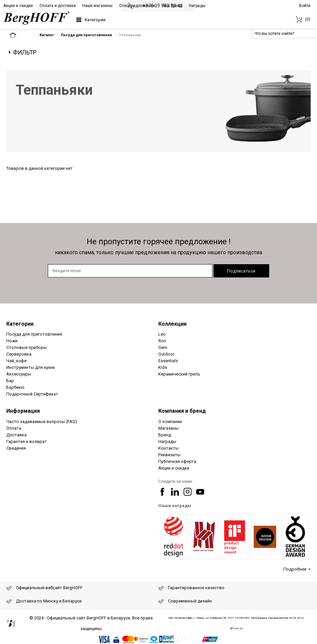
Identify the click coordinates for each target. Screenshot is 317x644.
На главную (19, 35)
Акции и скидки (18, 6)
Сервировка (19, 354)
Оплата (14, 428)
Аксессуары (19, 374)
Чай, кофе (16, 361)
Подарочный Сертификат (32, 394)
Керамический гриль (179, 374)
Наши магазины (97, 6)
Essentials (168, 361)
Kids (163, 367)
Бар (10, 381)
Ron (162, 341)
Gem (163, 347)
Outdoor (166, 354)
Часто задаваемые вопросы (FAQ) (42, 422)
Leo (162, 334)
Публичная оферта (177, 461)
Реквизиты (169, 455)
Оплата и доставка (58, 6)
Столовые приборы (27, 347)
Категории (95, 20)
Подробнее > (297, 569)
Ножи (12, 341)
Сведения (16, 448)
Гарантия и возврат (27, 441)
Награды (197, 6)
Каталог (47, 35)
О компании (170, 422)
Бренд (165, 435)
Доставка (16, 435)
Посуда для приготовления (86, 35)
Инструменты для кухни (31, 367)
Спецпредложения (137, 6)
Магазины (168, 428)
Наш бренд (172, 6)
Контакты (168, 448)
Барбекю (15, 387)
